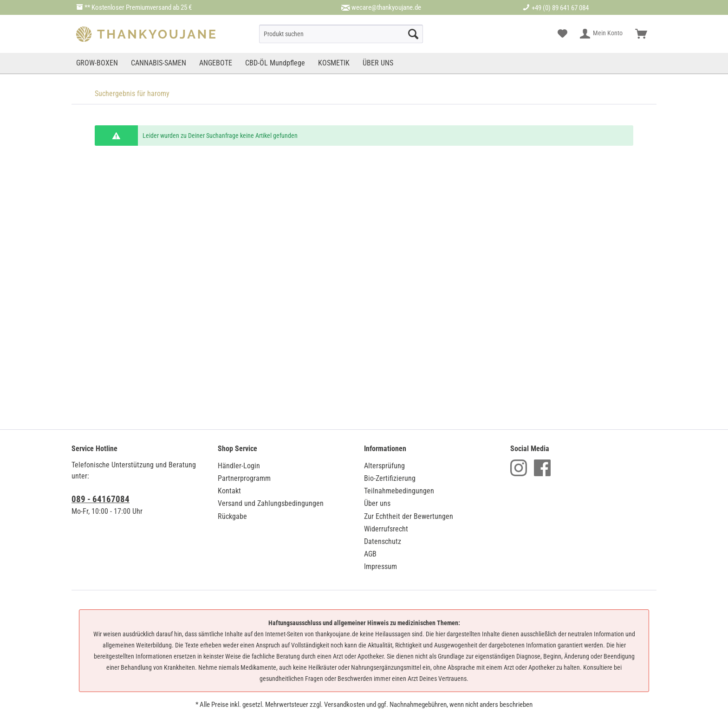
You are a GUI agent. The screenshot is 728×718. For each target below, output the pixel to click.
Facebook (542, 468)
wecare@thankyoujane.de (386, 7)
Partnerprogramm (244, 478)
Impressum (380, 566)
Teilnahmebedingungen (399, 491)
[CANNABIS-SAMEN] (159, 63)
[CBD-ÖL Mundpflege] (275, 63)
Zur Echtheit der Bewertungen (409, 516)
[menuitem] (341, 34)
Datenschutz (383, 541)
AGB (370, 554)
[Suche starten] (413, 34)
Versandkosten (344, 705)
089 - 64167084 (101, 499)
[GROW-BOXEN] (98, 63)
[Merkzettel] (562, 34)
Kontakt (229, 491)
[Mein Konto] (602, 34)
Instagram (519, 468)
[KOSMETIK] (334, 63)
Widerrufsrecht (386, 529)
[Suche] (341, 34)
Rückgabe (232, 516)
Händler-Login (239, 466)
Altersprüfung (384, 466)
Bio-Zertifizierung (390, 478)
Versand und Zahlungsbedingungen (271, 503)
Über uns (377, 503)
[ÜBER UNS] (378, 63)
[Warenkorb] (641, 34)
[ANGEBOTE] (216, 63)
